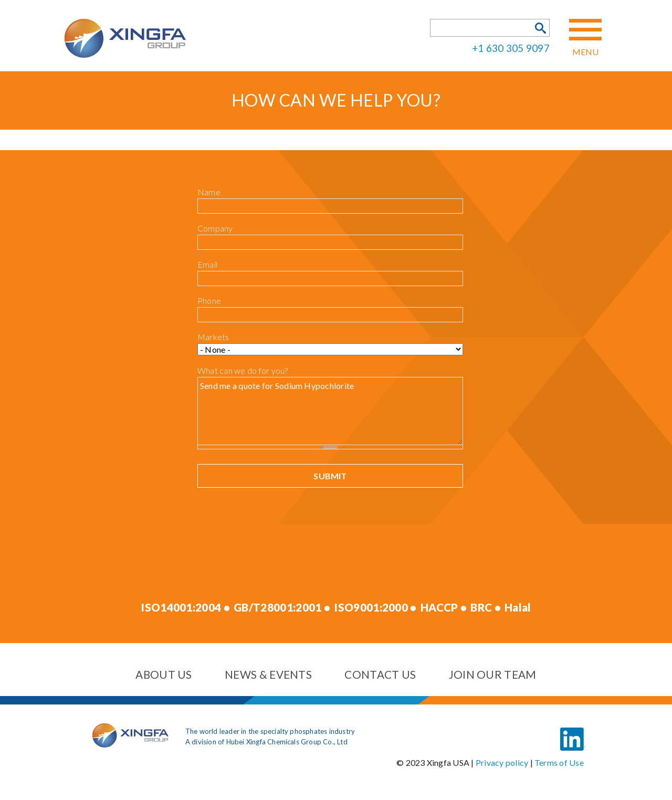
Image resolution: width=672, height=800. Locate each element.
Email (207, 264)
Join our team (493, 675)
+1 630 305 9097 (511, 48)
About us (164, 675)
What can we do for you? (243, 370)
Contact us (380, 675)
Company (215, 228)
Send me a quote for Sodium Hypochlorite (330, 411)
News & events (268, 675)
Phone (209, 301)
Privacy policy (502, 762)
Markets (213, 337)
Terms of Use (559, 762)
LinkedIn (573, 731)
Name (209, 192)
